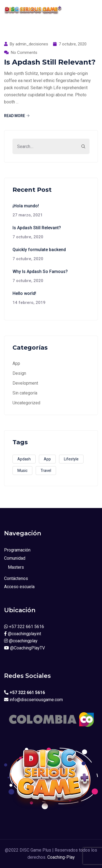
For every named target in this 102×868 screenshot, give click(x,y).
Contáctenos (16, 578)
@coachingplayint (23, 634)
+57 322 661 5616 (24, 627)
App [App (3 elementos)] (47, 459)
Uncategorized (26, 403)
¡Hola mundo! (26, 206)
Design (19, 373)
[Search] (83, 146)
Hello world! (24, 293)
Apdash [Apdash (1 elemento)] (24, 459)
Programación (17, 550)
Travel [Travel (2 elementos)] (46, 471)
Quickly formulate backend (39, 250)
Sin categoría (25, 393)
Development (25, 383)
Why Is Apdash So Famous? (40, 272)
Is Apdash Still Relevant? (50, 62)
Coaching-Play (61, 857)
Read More (17, 116)
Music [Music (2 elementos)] (22, 471)
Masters (16, 567)
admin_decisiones (32, 44)
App (16, 363)
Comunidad (15, 558)
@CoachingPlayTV (24, 648)
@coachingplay (21, 641)
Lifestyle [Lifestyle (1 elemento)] (71, 459)
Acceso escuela (19, 587)
